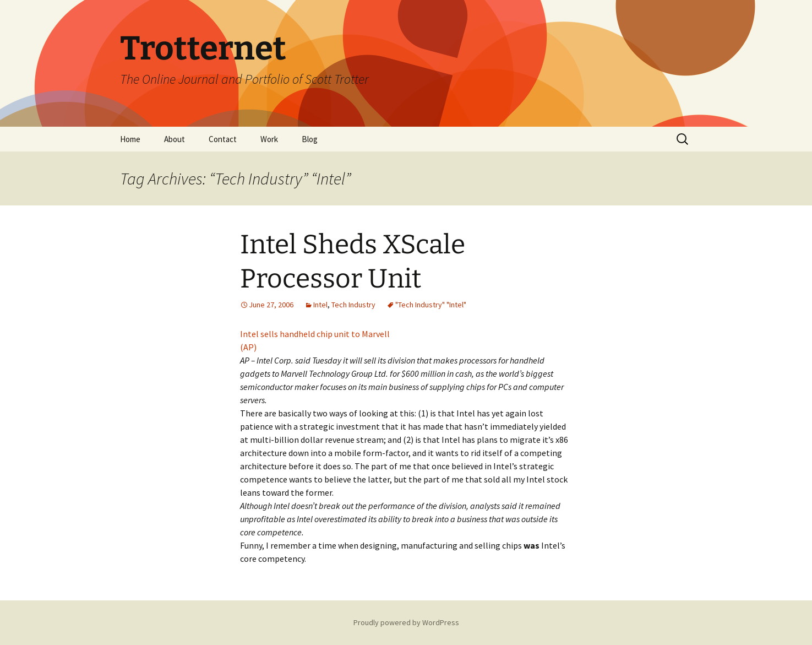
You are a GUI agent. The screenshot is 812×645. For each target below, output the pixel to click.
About (175, 139)
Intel (320, 305)
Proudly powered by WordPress (406, 622)
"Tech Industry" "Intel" (431, 305)
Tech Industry (353, 305)
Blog (310, 139)
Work (269, 139)
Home (130, 139)
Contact (223, 139)
